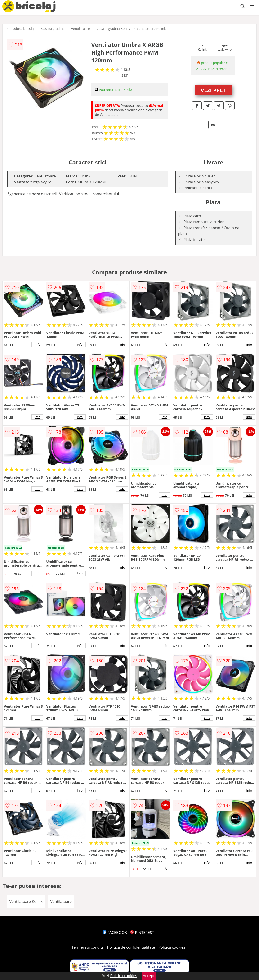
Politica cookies (172, 947)
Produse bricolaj (22, 29)
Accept (149, 976)
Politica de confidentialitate (131, 947)
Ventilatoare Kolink (151, 29)
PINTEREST (142, 933)
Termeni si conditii (88, 947)
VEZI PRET (213, 90)
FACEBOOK (115, 933)
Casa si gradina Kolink (113, 29)
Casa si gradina (53, 29)
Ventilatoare (80, 29)
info (37, 345)
